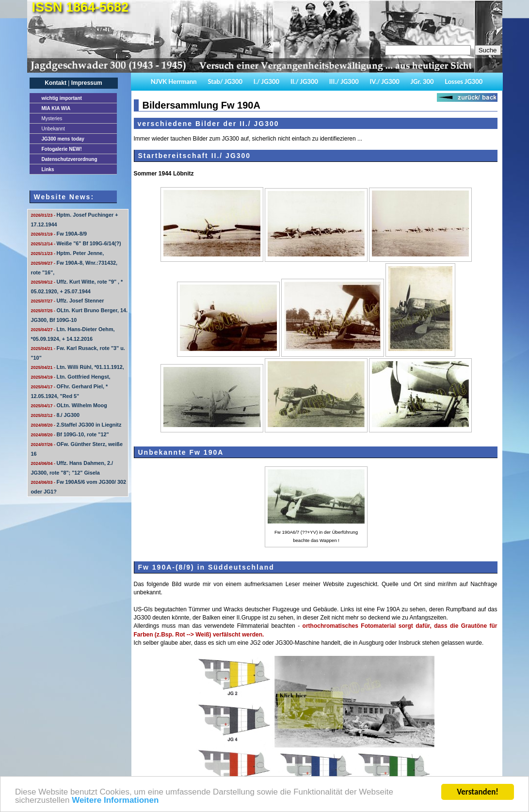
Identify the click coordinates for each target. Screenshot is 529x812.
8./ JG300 (55, 415)
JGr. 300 (422, 81)
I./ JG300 (266, 81)
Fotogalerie (62, 149)
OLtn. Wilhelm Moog (69, 405)
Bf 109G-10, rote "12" (70, 434)
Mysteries (52, 119)
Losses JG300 (464, 81)
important (62, 98)
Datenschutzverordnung (70, 159)
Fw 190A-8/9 (59, 234)
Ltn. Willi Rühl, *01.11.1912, (78, 367)
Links (48, 169)
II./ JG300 (304, 81)
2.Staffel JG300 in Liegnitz (76, 425)
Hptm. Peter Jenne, (68, 253)
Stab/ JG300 (225, 81)
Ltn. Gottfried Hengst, (71, 377)
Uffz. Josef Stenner (68, 301)
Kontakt (56, 83)
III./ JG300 (344, 81)
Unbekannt (53, 129)
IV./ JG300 (384, 81)
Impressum (87, 83)
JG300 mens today (63, 139)
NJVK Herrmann (174, 81)
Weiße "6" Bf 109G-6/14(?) (76, 243)
